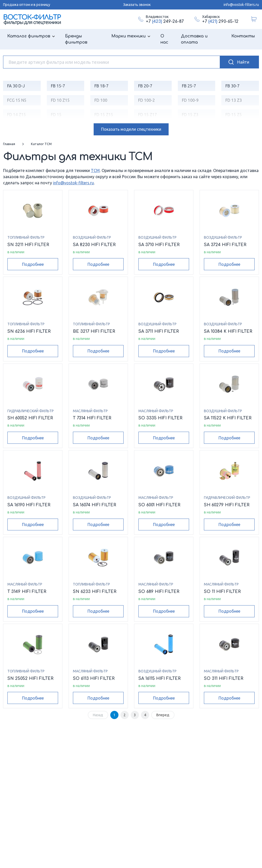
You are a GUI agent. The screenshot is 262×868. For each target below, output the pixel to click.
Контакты (243, 36)
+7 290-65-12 (220, 22)
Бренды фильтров (76, 39)
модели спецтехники (131, 129)
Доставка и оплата (194, 39)
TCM (95, 170)
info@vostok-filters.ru (241, 5)
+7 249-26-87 (165, 22)
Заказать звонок (137, 5)
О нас (164, 39)
